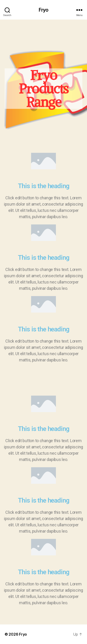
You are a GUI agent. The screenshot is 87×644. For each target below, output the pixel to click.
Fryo (44, 10)
